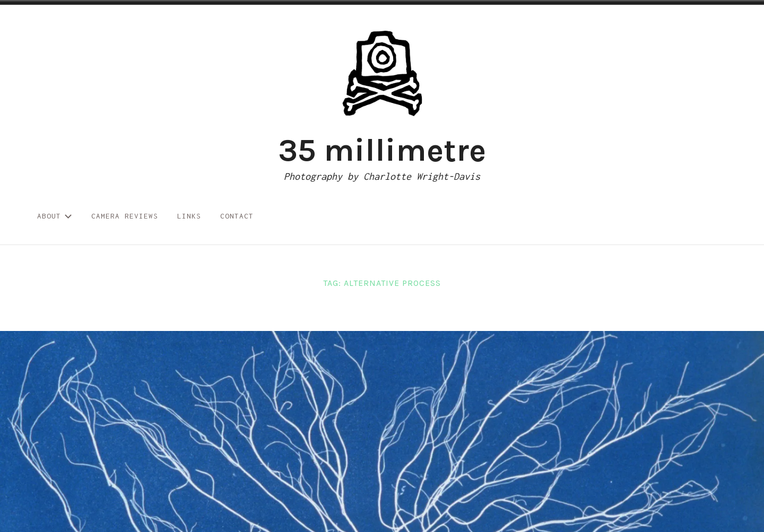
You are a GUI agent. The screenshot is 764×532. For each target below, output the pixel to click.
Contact (237, 216)
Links (189, 216)
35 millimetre (382, 150)
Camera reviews (125, 216)
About (55, 216)
